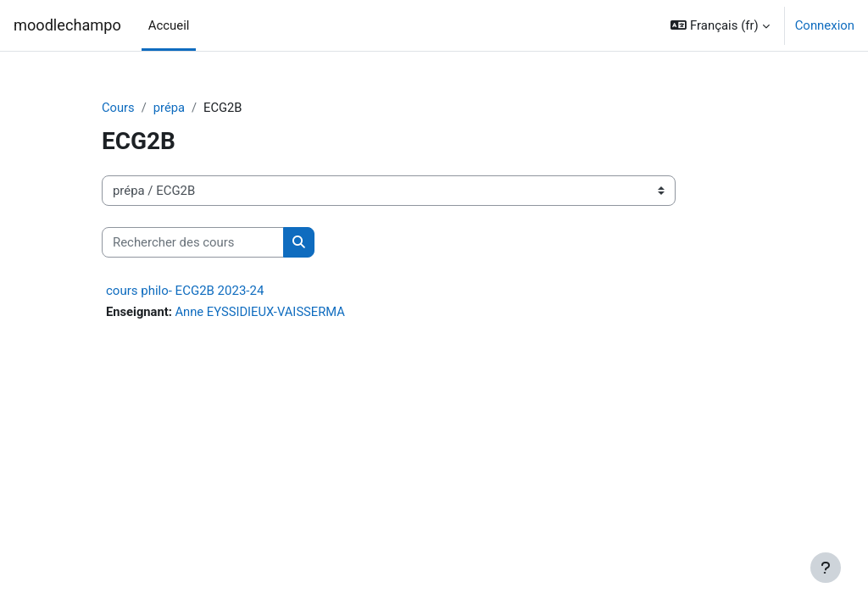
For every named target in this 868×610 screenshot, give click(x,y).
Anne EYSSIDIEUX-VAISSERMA (262, 313)
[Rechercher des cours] (193, 242)
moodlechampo (67, 25)
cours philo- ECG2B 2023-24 (185, 291)
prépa (170, 108)
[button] (720, 25)
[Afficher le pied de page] (826, 568)
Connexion (825, 25)
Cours (118, 108)
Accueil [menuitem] (169, 25)
